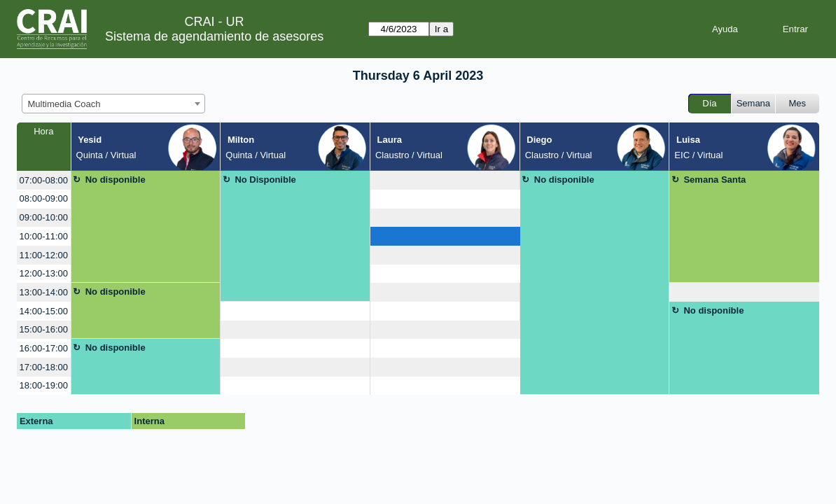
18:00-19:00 (44, 385)
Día (709, 103)
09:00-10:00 (44, 217)
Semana (753, 103)
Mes (798, 103)
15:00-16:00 (44, 329)
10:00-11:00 (44, 236)
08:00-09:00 (44, 198)
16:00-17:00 (44, 348)
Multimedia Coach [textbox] (64, 104)
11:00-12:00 (44, 255)
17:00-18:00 (44, 367)
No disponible (116, 180)
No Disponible (265, 180)
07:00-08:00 (44, 180)
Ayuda (725, 29)
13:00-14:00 (44, 292)
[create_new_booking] (445, 180)
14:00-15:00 (44, 311)
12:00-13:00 (44, 273)
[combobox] (113, 104)
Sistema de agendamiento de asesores (214, 36)
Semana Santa (715, 180)
